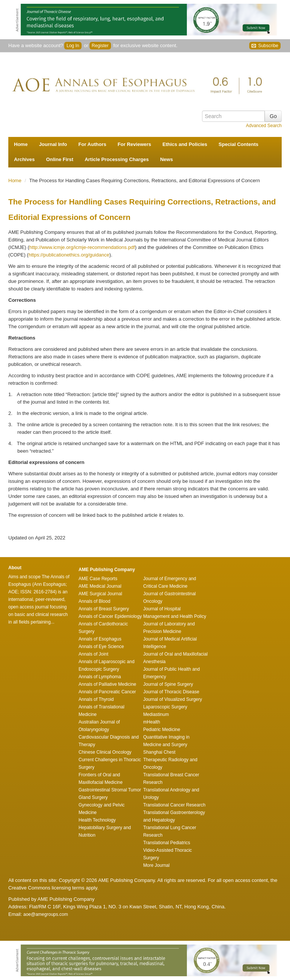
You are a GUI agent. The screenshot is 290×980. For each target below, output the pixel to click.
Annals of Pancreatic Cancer (107, 692)
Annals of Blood (94, 601)
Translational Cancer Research (174, 805)
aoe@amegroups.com (46, 914)
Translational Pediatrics (167, 843)
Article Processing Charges (117, 159)
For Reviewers (134, 144)
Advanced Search (264, 126)
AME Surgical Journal (100, 594)
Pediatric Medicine (162, 730)
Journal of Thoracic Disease (171, 692)
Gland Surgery (93, 797)
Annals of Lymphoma (100, 677)
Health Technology (97, 820)
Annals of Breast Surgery (104, 609)
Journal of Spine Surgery (168, 684)
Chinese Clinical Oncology (105, 752)
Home (21, 144)
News (167, 159)
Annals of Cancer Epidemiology (110, 616)
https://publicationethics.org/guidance (69, 255)
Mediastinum (156, 714)
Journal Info (53, 144)
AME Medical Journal (100, 586)
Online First (60, 159)
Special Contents (238, 144)
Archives (24, 159)
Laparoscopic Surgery (165, 707)
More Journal (156, 865)
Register (100, 46)
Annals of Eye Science (101, 647)
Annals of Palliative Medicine (107, 684)
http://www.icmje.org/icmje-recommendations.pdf (82, 247)
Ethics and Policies (185, 144)
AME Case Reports (98, 579)
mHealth (152, 722)
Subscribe (265, 46)
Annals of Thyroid (96, 699)
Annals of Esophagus (100, 639)
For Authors (93, 144)
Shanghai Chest (159, 752)
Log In (73, 46)
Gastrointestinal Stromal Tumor (110, 790)
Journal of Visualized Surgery (173, 699)
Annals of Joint (93, 654)
